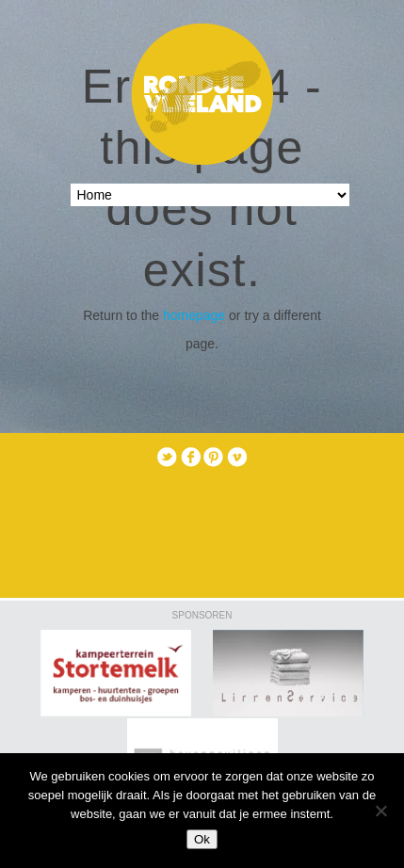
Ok (202, 839)
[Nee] (380, 811)
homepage (194, 315)
